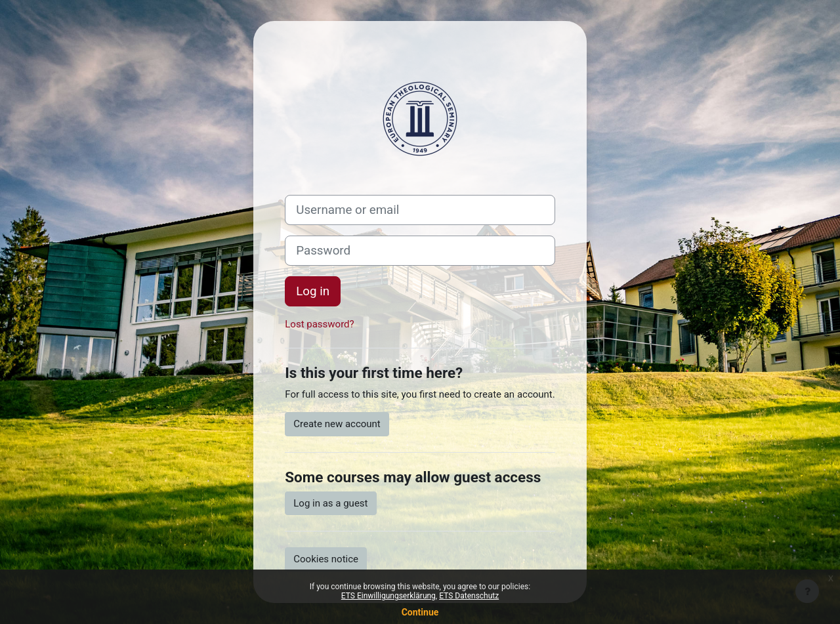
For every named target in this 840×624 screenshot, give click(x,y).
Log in (313, 291)
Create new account (337, 424)
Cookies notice (326, 559)
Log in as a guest (330, 503)
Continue (420, 612)
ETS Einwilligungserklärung (388, 596)
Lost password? (319, 324)
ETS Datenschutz (469, 596)
